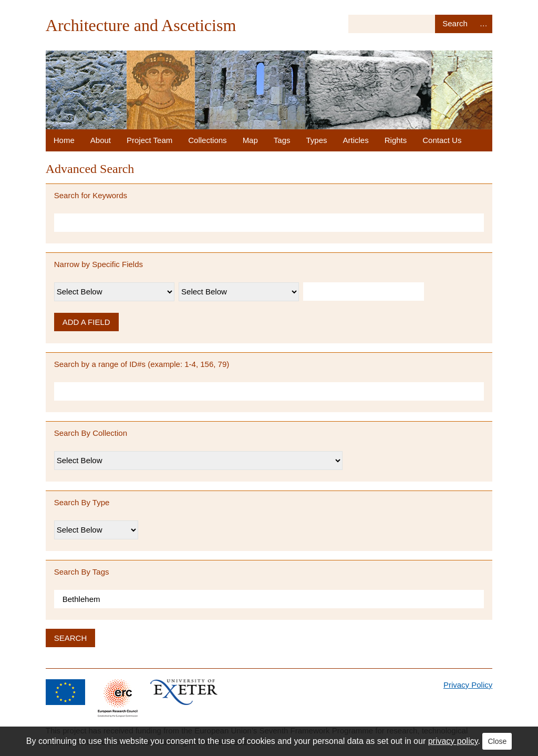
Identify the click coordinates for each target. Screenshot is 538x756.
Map (250, 140)
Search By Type (82, 502)
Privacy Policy (468, 685)
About (101, 140)
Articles (356, 140)
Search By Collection (91, 433)
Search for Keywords (91, 195)
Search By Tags (82, 572)
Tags (282, 140)
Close (497, 741)
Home (64, 140)
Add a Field (86, 322)
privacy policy (453, 741)
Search (455, 24)
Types (317, 140)
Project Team (149, 140)
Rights (396, 140)
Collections (207, 140)
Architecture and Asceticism (141, 25)
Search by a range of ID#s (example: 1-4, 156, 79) (142, 364)
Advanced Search (483, 24)
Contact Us (442, 140)
